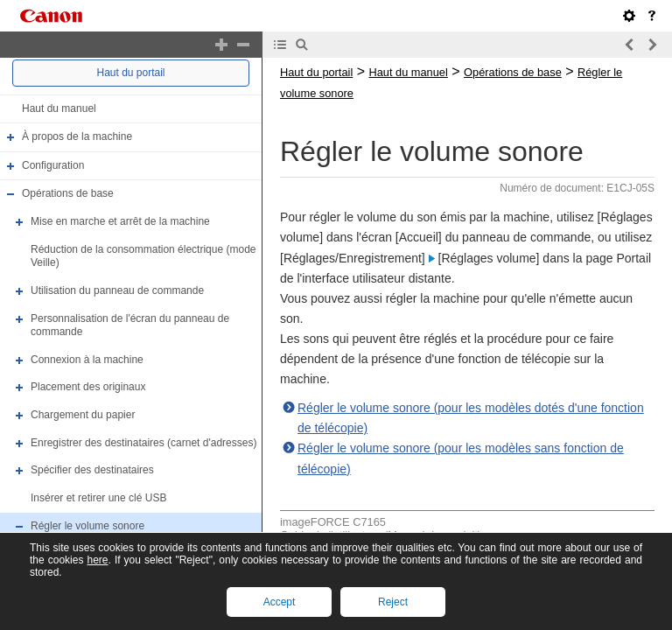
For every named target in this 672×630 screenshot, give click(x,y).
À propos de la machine (77, 136)
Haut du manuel (59, 108)
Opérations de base (68, 194)
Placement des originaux (88, 388)
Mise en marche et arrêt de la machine (120, 221)
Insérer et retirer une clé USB (98, 498)
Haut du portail (130, 73)
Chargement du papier (83, 415)
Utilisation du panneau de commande (117, 290)
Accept (280, 602)
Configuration (53, 165)
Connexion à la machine (87, 360)
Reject (393, 602)
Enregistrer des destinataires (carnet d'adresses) (143, 443)
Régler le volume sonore (87, 526)
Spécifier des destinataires (92, 470)
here (97, 560)
